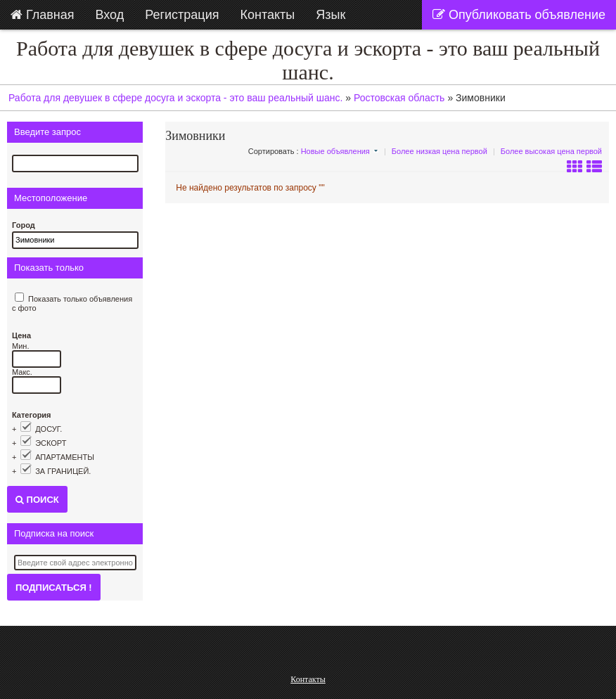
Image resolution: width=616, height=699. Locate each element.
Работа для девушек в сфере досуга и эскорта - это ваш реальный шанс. (308, 60)
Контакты (308, 679)
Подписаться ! (54, 588)
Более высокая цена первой (551, 151)
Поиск (37, 500)
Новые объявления (335, 151)
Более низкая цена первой (439, 151)
